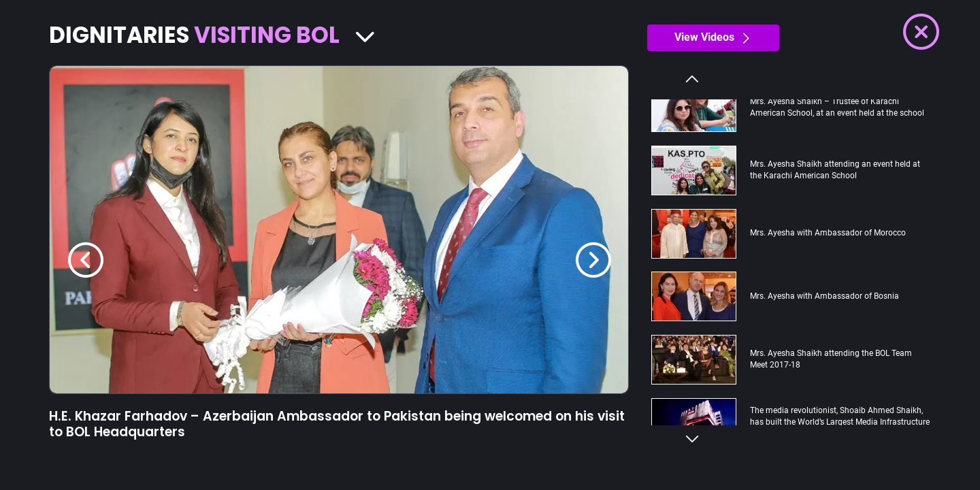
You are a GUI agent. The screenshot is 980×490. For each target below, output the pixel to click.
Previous (692, 79)
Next (692, 439)
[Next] (593, 260)
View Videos (713, 37)
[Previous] (86, 260)
